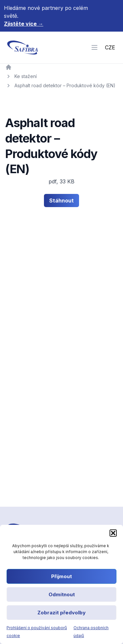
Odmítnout (62, 594)
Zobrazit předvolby (61, 613)
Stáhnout (61, 201)
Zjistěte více (24, 24)
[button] (113, 533)
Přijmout (61, 576)
